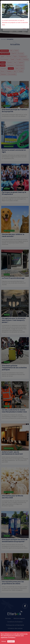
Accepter (11, 641)
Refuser (4, 641)
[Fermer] (27, 3)
